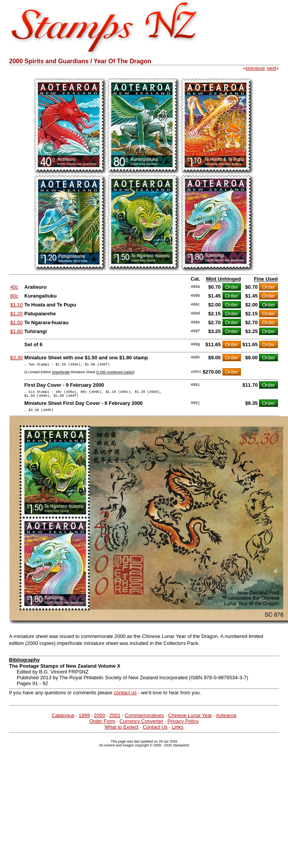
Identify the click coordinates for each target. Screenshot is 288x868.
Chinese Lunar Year (190, 720)
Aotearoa (226, 720)
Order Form (102, 726)
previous (255, 68)
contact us (125, 697)
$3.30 (17, 358)
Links (177, 732)
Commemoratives (144, 720)
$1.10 (17, 305)
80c (14, 296)
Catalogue (63, 720)
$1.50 (17, 322)
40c (14, 287)
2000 (100, 720)
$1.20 (17, 314)
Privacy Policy (183, 726)
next (272, 68)
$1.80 (17, 331)
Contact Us (155, 732)
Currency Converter (141, 726)
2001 (115, 720)
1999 (84, 720)
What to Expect (121, 732)
